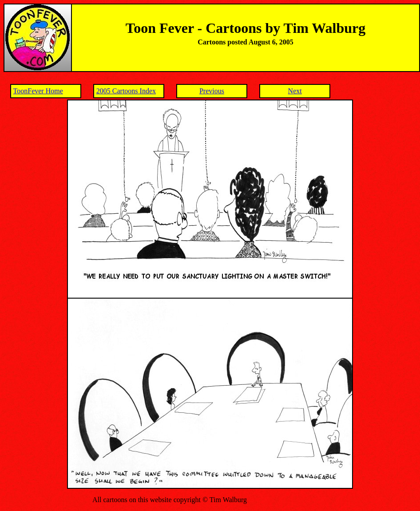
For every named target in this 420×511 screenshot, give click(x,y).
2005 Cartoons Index (126, 91)
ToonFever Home (38, 91)
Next (295, 91)
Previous (212, 91)
